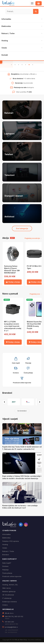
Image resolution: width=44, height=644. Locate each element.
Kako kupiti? (7, 565)
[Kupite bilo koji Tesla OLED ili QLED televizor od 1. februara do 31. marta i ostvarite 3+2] (22, 436)
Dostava (5, 568)
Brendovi (7, 395)
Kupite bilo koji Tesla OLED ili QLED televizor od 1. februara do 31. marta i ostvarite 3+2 (22, 450)
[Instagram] (26, 526)
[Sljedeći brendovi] (40, 404)
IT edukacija (7, 600)
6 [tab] (29, 66)
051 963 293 (9, 624)
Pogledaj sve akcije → (33, 240)
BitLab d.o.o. (9, 615)
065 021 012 (19, 618)
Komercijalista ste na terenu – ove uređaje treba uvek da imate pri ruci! (20, 508)
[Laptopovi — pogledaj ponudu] (22, 132)
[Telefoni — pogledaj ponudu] (22, 153)
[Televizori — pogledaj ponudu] (22, 174)
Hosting (5, 41)
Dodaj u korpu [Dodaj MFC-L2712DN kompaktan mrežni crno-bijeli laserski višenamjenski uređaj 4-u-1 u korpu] (13, 344)
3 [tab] (19, 66)
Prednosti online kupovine (12, 578)
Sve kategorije (22, 230)
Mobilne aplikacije (9, 593)
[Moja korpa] (39, 3)
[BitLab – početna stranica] (9, 3)
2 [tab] (15, 66)
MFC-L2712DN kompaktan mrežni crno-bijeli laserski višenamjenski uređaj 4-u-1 (13, 328)
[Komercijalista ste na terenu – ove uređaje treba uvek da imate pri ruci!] (22, 494)
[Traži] (36, 11)
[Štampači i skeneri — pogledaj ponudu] (22, 194)
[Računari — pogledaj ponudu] (22, 112)
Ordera (5, 607)
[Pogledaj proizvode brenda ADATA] (28, 404)
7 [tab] (33, 66)
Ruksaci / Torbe (8, 33)
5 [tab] (26, 66)
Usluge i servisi (10, 583)
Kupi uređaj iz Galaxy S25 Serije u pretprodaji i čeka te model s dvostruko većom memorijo (22, 479)
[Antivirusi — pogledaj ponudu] (22, 215)
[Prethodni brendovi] (4, 404)
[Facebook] (21, 526)
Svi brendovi (22, 413)
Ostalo (4, 48)
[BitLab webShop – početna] (9, 526)
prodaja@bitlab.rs (11, 629)
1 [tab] (11, 66)
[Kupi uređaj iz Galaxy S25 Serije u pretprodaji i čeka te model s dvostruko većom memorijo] (22, 465)
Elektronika (6, 26)
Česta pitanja (7, 575)
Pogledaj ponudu (22, 61)
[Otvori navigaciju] (32, 3)
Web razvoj (6, 590)
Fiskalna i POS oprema (11, 543)
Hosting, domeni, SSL (10, 586)
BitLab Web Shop (21, 641)
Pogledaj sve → (36, 296)
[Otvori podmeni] (42, 19)
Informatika (6, 19)
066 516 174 (9, 618)
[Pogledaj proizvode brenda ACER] (14, 404)
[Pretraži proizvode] (19, 11)
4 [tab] (22, 66)
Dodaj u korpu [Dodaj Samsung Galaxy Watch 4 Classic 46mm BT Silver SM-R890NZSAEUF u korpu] (13, 284)
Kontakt (5, 55)
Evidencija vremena (10, 603)
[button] (16, 362)
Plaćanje (5, 571)
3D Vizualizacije (8, 597)
